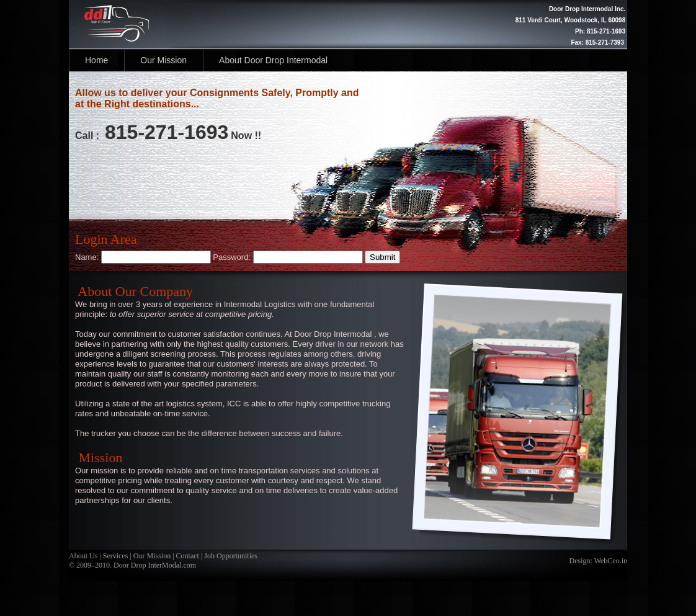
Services (116, 556)
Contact (187, 556)
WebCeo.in (611, 561)
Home (96, 60)
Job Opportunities (230, 556)
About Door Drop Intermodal (273, 60)
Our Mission (163, 60)
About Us (83, 556)
